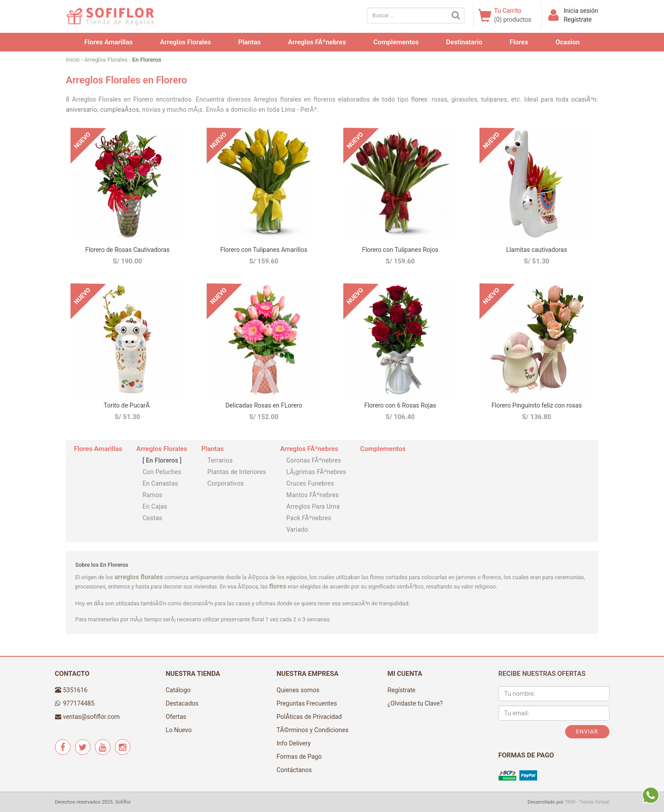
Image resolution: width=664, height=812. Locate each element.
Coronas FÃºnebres (314, 460)
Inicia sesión (581, 11)
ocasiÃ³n (584, 99)
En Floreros (162, 460)
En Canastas (160, 483)
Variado (297, 530)
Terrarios (220, 460)
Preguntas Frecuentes (307, 703)
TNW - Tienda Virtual (587, 802)
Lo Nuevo (179, 730)
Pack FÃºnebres (308, 518)
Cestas (152, 518)
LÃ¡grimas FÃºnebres (316, 472)
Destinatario (464, 42)
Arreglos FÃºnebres (317, 42)
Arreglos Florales (186, 42)
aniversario (82, 110)
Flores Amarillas (108, 42)
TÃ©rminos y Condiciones (313, 730)
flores (419, 99)
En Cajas (155, 506)
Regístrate (578, 20)
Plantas (249, 42)
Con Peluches (162, 472)
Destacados (182, 703)
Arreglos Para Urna (313, 506)
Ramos (152, 495)
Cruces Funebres (310, 483)
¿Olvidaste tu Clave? (415, 703)
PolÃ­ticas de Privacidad (309, 717)
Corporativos (226, 483)
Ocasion (568, 42)
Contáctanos (295, 770)
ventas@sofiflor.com (91, 717)
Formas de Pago (299, 757)
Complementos (396, 42)
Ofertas (176, 717)
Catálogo (178, 690)
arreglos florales (139, 577)
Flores (519, 42)
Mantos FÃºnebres (312, 495)
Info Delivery (294, 743)
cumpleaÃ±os (120, 110)
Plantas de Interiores (237, 472)
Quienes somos (298, 690)
